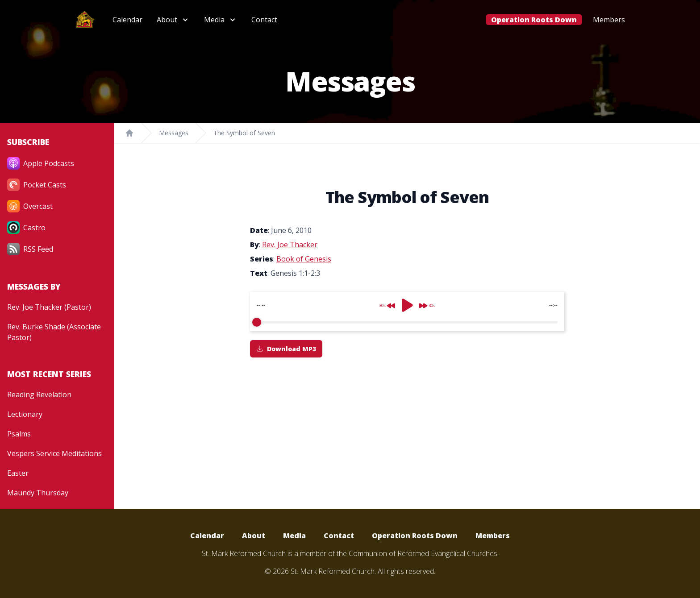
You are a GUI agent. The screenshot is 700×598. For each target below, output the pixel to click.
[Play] (407, 305)
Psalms (19, 434)
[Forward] (430, 302)
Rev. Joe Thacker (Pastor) (49, 307)
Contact (264, 20)
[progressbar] (407, 322)
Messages (174, 133)
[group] (407, 311)
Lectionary (25, 414)
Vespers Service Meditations (54, 453)
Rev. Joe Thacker (290, 245)
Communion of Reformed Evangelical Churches (423, 553)
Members (609, 20)
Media (294, 536)
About (254, 536)
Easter (18, 473)
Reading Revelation (39, 395)
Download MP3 (286, 349)
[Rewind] (384, 302)
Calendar (127, 20)
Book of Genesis (304, 259)
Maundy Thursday (38, 493)
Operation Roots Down (534, 20)
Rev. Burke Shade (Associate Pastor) (54, 332)
